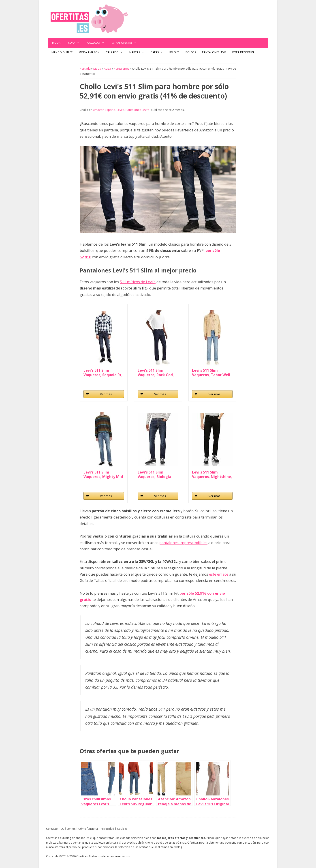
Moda (56, 43)
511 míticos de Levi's (138, 282)
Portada (85, 69)
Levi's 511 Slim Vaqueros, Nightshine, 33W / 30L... (212, 474)
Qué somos (68, 829)
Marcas (138, 52)
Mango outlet (62, 52)
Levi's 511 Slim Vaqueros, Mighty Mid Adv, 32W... (103, 474)
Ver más (106, 394)
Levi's (120, 110)
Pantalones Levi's (138, 110)
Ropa (76, 43)
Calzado (98, 43)
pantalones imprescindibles (183, 543)
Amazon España (104, 110)
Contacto (52, 829)
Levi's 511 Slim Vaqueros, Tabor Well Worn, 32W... (211, 373)
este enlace (219, 574)
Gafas (158, 52)
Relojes (174, 52)
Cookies (122, 829)
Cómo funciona (88, 829)
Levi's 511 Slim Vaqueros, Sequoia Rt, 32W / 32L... (103, 373)
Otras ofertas (126, 43)
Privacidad (107, 829)
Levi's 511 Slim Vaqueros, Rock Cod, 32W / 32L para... (156, 373)
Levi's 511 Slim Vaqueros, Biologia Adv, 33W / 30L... (154, 474)
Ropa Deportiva (243, 52)
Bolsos (191, 52)
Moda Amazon (89, 52)
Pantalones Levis (214, 52)
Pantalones (122, 69)
